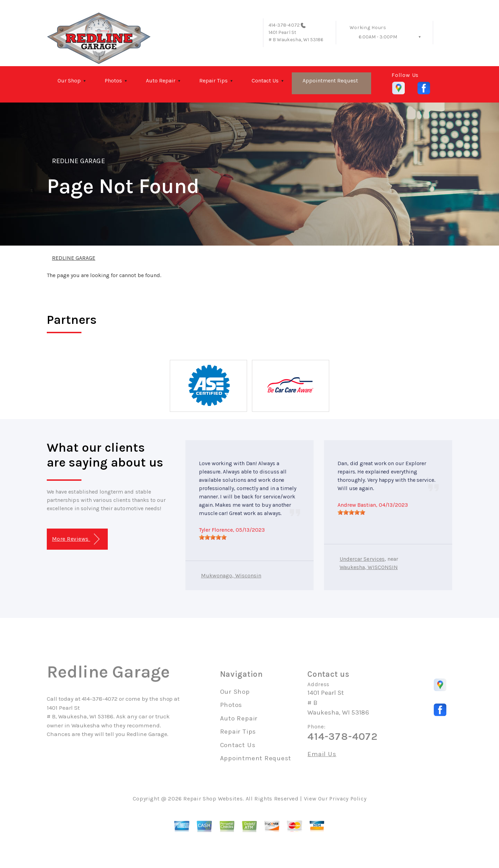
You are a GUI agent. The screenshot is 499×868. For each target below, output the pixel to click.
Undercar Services (362, 559)
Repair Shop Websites (213, 799)
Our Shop (69, 81)
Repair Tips (213, 81)
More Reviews (76, 539)
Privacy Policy (348, 799)
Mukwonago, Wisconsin (231, 575)
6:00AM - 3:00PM (378, 37)
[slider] (213, 537)
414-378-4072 (284, 25)
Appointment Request (330, 81)
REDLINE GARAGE (78, 161)
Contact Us (265, 81)
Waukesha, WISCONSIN (369, 567)
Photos (113, 81)
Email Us (322, 754)
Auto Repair (161, 81)
